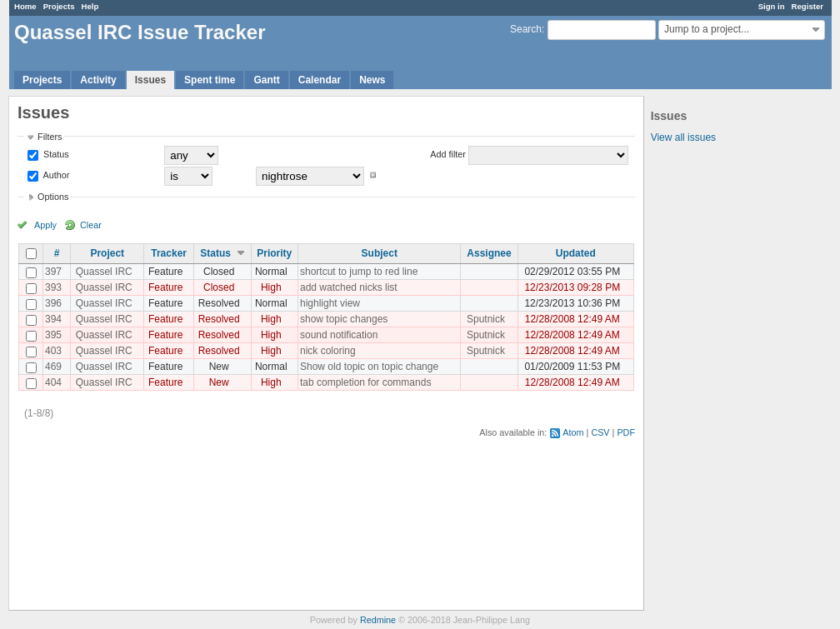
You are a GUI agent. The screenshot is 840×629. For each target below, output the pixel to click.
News (372, 80)
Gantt (266, 80)
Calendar (320, 80)
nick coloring (328, 351)
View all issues (683, 137)
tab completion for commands (365, 382)
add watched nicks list (349, 287)
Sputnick (486, 319)
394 (53, 319)
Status (55, 154)
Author (55, 175)
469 (53, 367)
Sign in (772, 6)
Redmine (378, 620)
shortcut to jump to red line (359, 272)
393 (53, 287)
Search (526, 29)
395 (53, 335)
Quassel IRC (104, 272)
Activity (98, 80)
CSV (600, 432)
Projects (59, 6)
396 (53, 303)
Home (25, 6)
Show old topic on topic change (369, 367)
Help (90, 6)
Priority (274, 253)
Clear (91, 225)
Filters (50, 137)
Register (807, 6)
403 (53, 351)
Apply (45, 225)
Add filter (448, 154)
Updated (576, 253)
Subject (380, 253)
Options (53, 197)
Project (107, 253)
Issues (150, 80)
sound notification (339, 335)
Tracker (169, 253)
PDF (626, 432)
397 (53, 272)
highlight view (330, 303)
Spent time (210, 80)
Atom (573, 432)
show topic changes (344, 319)
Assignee (489, 253)
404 (53, 382)
